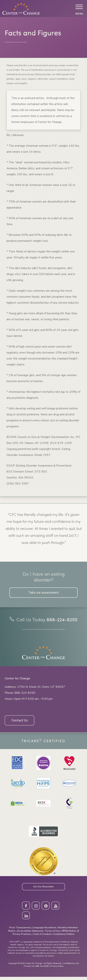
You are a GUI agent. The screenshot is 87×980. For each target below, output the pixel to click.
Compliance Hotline (64, 937)
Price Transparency (20, 931)
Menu (79, 14)
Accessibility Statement (30, 934)
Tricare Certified (43, 743)
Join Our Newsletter (43, 889)
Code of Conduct (42, 937)
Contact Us (20, 722)
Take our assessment (44, 593)
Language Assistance (45, 931)
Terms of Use (52, 934)
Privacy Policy (57, 969)
